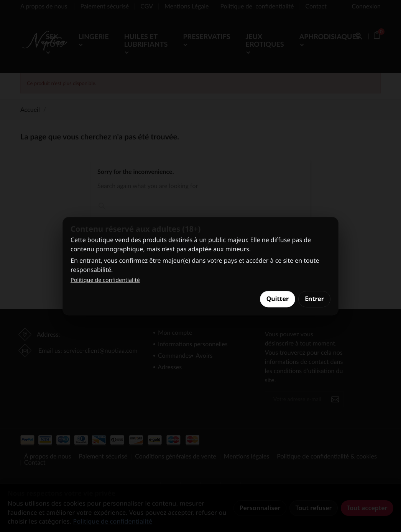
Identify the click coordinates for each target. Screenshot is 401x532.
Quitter (278, 299)
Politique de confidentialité (105, 281)
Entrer (314, 299)
